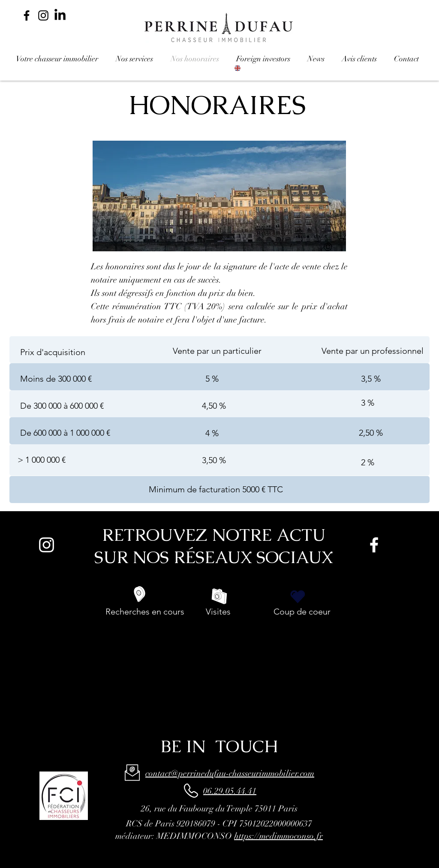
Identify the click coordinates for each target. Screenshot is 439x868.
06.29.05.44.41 (230, 791)
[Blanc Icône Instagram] (47, 545)
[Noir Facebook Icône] (27, 15)
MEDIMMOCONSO (194, 836)
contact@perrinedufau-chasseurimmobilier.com (230, 773)
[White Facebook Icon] (374, 545)
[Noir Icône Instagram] (43, 15)
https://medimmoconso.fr (278, 836)
